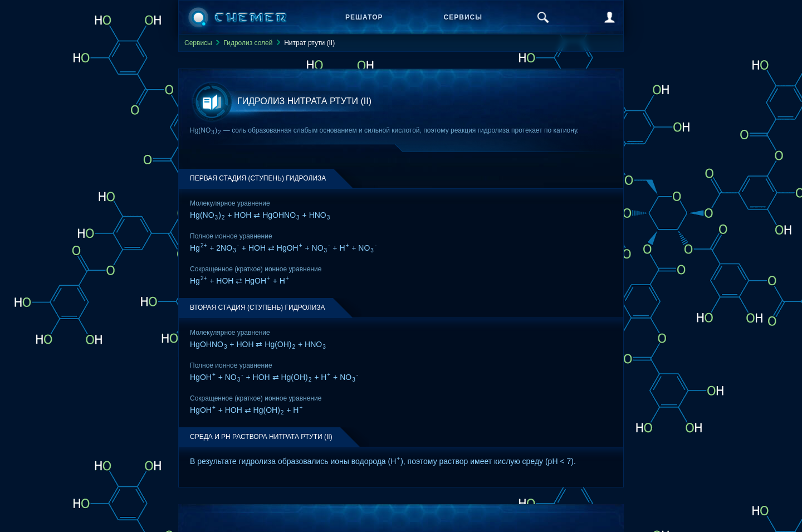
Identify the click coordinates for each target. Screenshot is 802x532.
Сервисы (463, 17)
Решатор (364, 17)
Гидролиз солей (248, 43)
